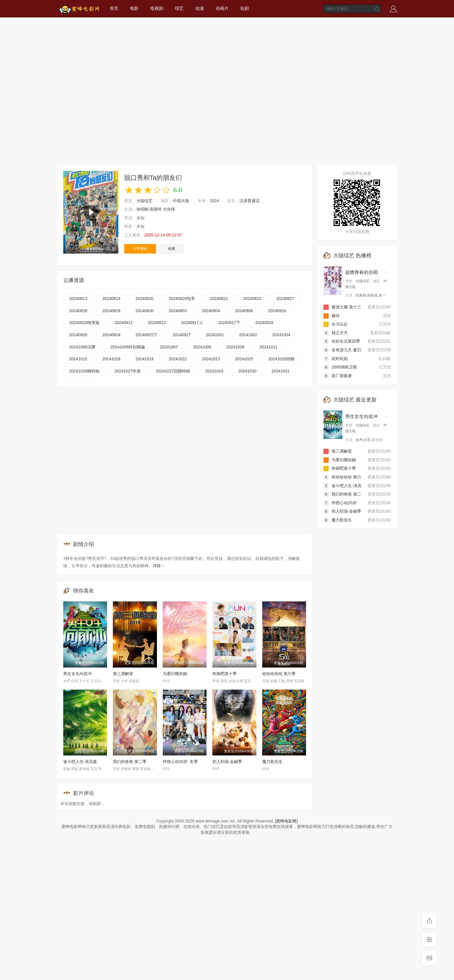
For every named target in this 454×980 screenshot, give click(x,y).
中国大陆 (181, 201)
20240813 (78, 299)
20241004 (281, 335)
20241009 (235, 347)
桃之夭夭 (336, 333)
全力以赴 (336, 324)
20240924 (111, 335)
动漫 (200, 8)
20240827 (285, 299)
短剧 (245, 8)
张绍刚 (142, 209)
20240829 (111, 311)
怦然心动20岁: (340, 503)
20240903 (178, 311)
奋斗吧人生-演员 (342, 486)
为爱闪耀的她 (175, 674)
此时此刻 (336, 359)
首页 (114, 8)
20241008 (202, 347)
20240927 (182, 335)
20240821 (219, 299)
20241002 (248, 335)
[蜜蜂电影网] (286, 821)
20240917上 (192, 323)
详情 (159, 566)
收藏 (171, 249)
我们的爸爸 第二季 (130, 762)
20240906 (244, 311)
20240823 (252, 299)
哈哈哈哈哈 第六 (342, 477)
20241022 (178, 359)
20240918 (264, 323)
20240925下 (146, 335)
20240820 (144, 299)
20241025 (244, 359)
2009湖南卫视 (340, 367)
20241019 (144, 359)
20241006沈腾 (82, 347)
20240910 (277, 311)
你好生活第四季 (342, 341)
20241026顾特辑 (84, 371)
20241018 (111, 359)
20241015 (78, 359)
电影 (134, 8)
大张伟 (169, 209)
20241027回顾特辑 (173, 371)
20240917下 (229, 323)
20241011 (268, 347)
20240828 (78, 311)
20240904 (211, 311)
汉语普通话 (249, 201)
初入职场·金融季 (227, 762)
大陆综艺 (144, 201)
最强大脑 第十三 (342, 307)
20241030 (247, 371)
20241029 (214, 371)
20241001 (215, 335)
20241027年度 (128, 371)
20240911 (124, 323)
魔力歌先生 (272, 762)
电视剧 (157, 8)
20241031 (281, 371)
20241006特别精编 (128, 347)
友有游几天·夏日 (342, 350)
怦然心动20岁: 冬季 (180, 762)
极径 (332, 316)
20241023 (211, 359)
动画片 (222, 8)
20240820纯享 (182, 299)
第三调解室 (123, 674)
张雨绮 (155, 209)
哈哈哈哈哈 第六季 (279, 674)
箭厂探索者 (338, 376)
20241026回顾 (281, 359)
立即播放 (140, 249)
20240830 (144, 311)
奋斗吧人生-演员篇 (80, 762)
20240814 (111, 299)
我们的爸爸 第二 (342, 494)
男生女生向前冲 (77, 674)
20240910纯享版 (84, 323)
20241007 (169, 347)
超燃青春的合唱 (361, 272)
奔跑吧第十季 (225, 674)
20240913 (157, 323)
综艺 (179, 8)
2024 (214, 201)
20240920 (78, 335)
